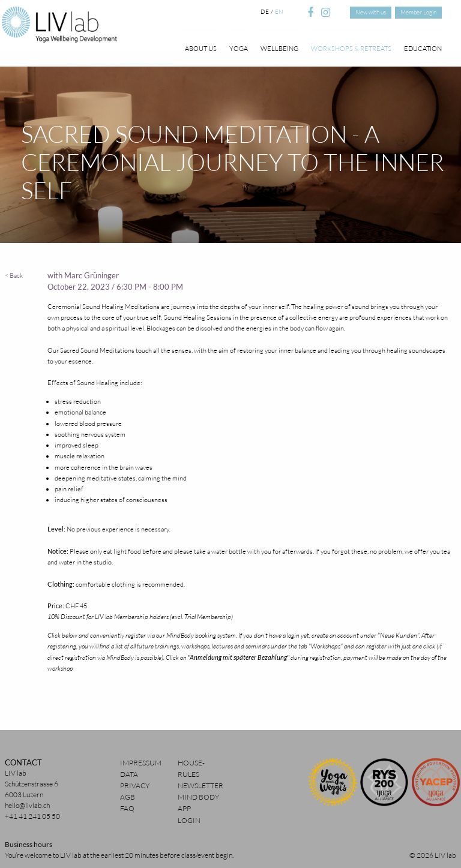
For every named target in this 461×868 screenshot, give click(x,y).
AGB (128, 797)
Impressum (141, 763)
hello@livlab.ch (27, 805)
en (279, 12)
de (265, 12)
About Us (201, 48)
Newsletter (200, 786)
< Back (14, 275)
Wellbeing (279, 48)
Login (189, 820)
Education (423, 48)
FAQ (127, 808)
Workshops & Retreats (351, 48)
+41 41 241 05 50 (32, 816)
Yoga (239, 48)
